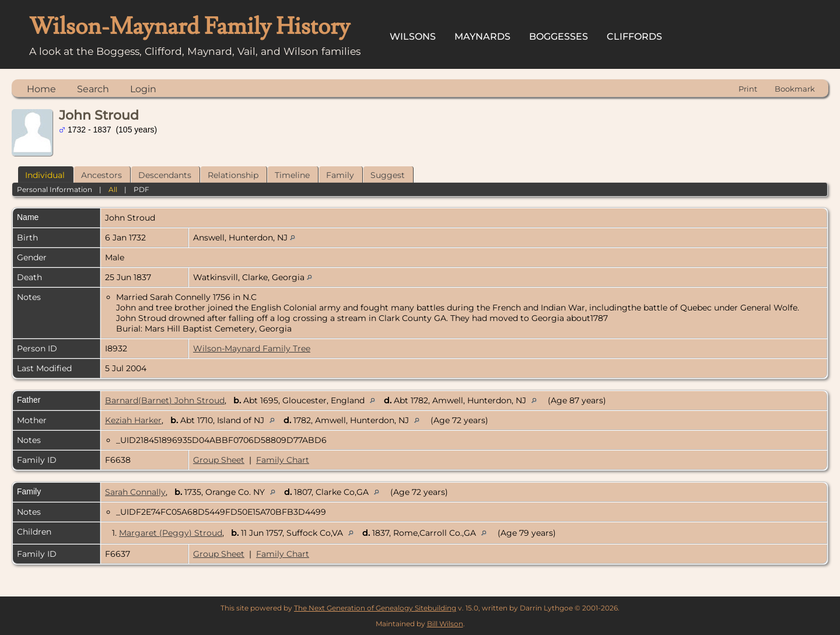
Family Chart (283, 460)
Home (41, 89)
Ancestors (101, 175)
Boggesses (559, 36)
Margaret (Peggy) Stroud (171, 533)
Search (93, 89)
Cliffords (634, 36)
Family (340, 175)
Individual (45, 175)
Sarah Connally (135, 492)
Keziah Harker (133, 420)
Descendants (165, 175)
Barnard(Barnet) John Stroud (165, 400)
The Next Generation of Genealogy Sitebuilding (375, 608)
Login (143, 89)
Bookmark (795, 89)
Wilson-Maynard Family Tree (252, 348)
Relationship (233, 175)
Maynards (482, 36)
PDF (141, 189)
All (113, 189)
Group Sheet (219, 460)
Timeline (292, 175)
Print (748, 89)
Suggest (388, 175)
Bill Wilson (445, 624)
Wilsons (413, 36)
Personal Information (55, 189)
